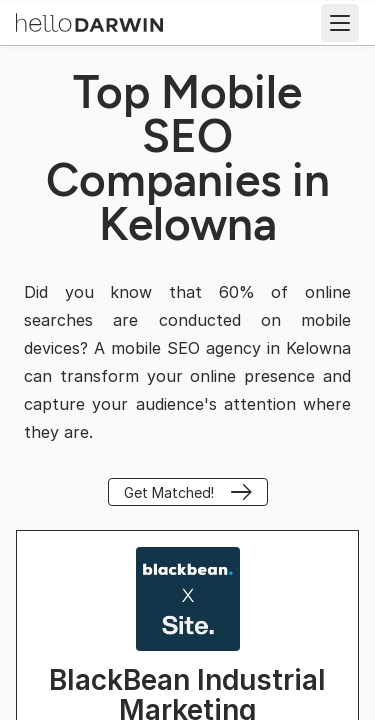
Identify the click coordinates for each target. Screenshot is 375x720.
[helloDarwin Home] (89, 21)
